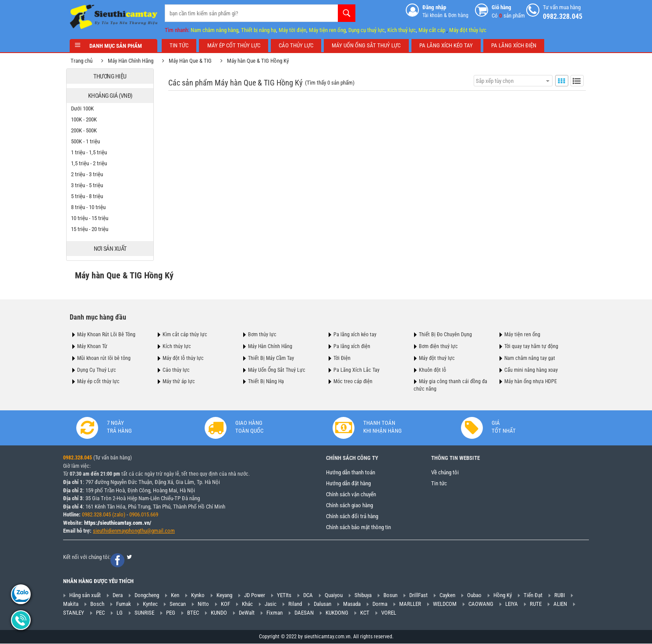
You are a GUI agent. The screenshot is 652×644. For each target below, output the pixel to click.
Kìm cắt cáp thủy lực (185, 334)
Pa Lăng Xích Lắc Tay (356, 370)
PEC (100, 613)
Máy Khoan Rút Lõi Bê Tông (106, 334)
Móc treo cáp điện (353, 381)
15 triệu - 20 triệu (93, 229)
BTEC (193, 613)
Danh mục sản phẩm (113, 46)
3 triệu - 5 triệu (90, 185)
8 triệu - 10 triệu (92, 207)
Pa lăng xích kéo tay (355, 334)
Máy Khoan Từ (92, 346)
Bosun (390, 596)
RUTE (536, 604)
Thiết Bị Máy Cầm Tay (271, 358)
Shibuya (363, 596)
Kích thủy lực (177, 346)
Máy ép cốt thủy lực (98, 381)
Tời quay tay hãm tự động (531, 346)
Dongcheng (147, 596)
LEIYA (512, 604)
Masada (352, 604)
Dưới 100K (86, 109)
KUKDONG (337, 613)
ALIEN (560, 604)
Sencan (178, 604)
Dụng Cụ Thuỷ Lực (97, 370)
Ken (175, 596)
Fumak (124, 604)
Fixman (275, 613)
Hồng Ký (503, 596)
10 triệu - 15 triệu (93, 218)
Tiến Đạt (533, 596)
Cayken (447, 596)
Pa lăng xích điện (352, 346)
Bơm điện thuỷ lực (438, 346)
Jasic (271, 604)
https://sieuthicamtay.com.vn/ (118, 523)
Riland (295, 604)
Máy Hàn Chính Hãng (134, 61)
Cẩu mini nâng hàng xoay (531, 370)
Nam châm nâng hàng (214, 30)
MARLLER (410, 604)
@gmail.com (161, 531)
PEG (171, 613)
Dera (118, 596)
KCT (365, 613)
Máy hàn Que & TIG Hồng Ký (261, 61)
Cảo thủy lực (176, 370)
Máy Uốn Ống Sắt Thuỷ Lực (277, 370)
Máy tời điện (292, 30)
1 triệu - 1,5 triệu (92, 152)
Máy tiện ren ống (327, 30)
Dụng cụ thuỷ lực (367, 30)
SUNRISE (144, 613)
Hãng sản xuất (85, 596)
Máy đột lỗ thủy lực (183, 358)
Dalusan (322, 604)
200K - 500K (87, 130)
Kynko (198, 596)
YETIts (284, 596)
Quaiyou (334, 596)
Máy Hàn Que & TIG (194, 61)
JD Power (255, 596)
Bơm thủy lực (262, 334)
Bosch (97, 604)
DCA (308, 596)
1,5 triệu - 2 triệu (92, 163)
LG (120, 613)
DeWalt (247, 613)
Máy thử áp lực (179, 381)
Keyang (224, 596)
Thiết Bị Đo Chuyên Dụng (445, 334)
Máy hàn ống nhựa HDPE (531, 381)
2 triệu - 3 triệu (90, 174)
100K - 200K (87, 119)
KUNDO (219, 613)
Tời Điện (342, 358)
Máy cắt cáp (432, 30)
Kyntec (150, 604)
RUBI (560, 596)
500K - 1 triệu (89, 141)
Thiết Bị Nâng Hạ (266, 381)
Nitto (203, 604)
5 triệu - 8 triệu (90, 196)
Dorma (380, 604)
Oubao (474, 596)
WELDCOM (445, 604)
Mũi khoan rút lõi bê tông (104, 358)
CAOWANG (481, 604)
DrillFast (418, 596)
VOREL (389, 613)
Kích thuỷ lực (402, 30)
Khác (247, 604)
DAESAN (304, 613)
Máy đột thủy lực (468, 30)
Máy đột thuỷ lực (437, 358)
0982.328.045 (78, 458)
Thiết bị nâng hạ (259, 30)
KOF (225, 604)
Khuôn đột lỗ (432, 370)
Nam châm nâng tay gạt (530, 358)
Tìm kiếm (347, 13)
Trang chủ (85, 61)
